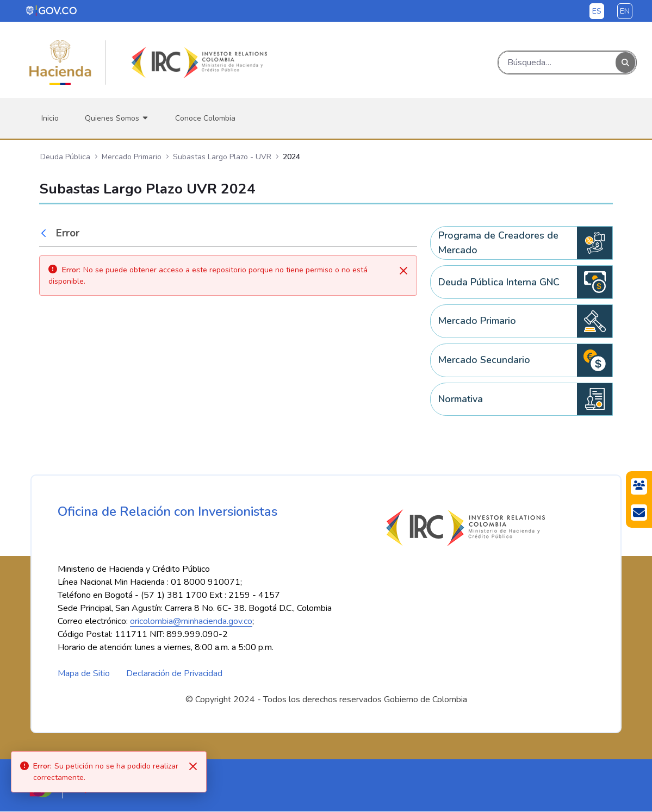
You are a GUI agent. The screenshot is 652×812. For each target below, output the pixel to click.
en (625, 11)
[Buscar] (557, 63)
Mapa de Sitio (84, 674)
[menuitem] (50, 118)
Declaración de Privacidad (174, 674)
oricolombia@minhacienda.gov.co (191, 622)
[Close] (193, 766)
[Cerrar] (403, 271)
